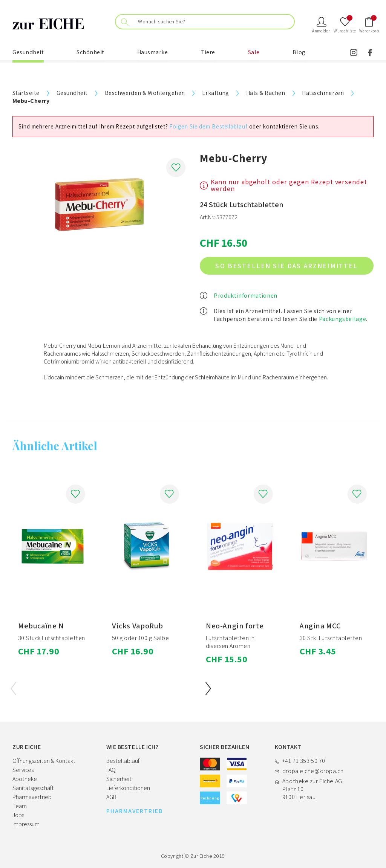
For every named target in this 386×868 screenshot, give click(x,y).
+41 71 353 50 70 (304, 761)
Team (20, 806)
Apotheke (25, 779)
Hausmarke (153, 52)
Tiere (208, 52)
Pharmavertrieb (32, 797)
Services (23, 770)
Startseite (26, 93)
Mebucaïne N (41, 626)
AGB (111, 797)
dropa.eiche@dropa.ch (313, 771)
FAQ (111, 770)
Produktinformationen (246, 296)
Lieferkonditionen (128, 788)
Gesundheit (28, 52)
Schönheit (90, 52)
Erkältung (216, 93)
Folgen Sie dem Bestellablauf (208, 126)
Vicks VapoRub (138, 626)
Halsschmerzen (323, 93)
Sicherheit (119, 779)
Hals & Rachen (266, 93)
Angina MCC (320, 626)
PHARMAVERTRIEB (135, 811)
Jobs (18, 815)
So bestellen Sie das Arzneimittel (286, 266)
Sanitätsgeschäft (33, 788)
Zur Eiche (201, 856)
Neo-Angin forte (235, 626)
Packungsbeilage (343, 319)
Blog (299, 52)
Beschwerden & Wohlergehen (145, 93)
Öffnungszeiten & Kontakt (44, 761)
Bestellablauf (123, 761)
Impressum (26, 824)
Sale (254, 52)
